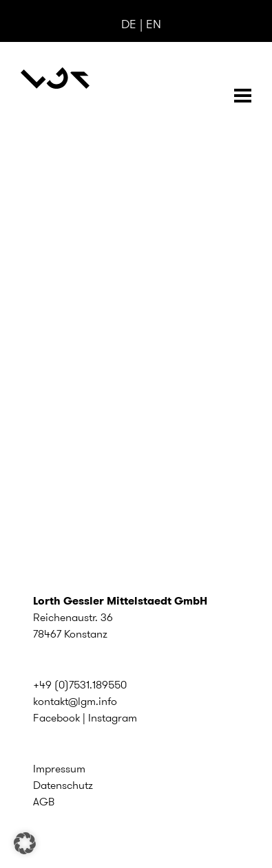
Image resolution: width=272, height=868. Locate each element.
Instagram (113, 718)
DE (129, 24)
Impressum (59, 769)
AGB (44, 802)
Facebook (56, 718)
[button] (25, 843)
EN (154, 24)
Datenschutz (63, 785)
